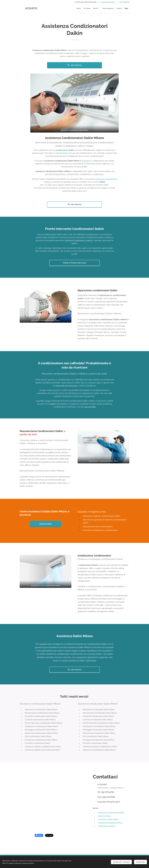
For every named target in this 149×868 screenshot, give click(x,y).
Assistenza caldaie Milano (108, 819)
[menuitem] (71, 8)
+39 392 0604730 (124, 2)
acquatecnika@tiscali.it (108, 2)
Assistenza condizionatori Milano (111, 813)
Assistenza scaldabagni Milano (110, 823)
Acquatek (86, 161)
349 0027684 (90, 407)
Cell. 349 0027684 (106, 797)
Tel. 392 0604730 (106, 792)
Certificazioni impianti (107, 826)
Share (39, 835)
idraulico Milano (104, 816)
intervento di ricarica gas (66, 386)
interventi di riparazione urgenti (78, 240)
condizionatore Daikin (65, 150)
